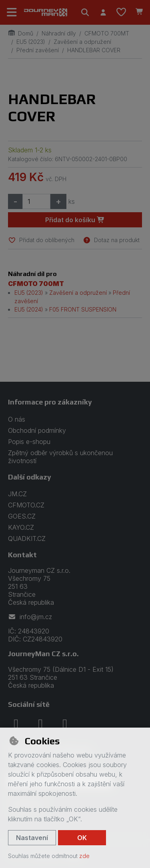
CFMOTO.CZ (26, 505)
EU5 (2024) (29, 309)
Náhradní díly (59, 33)
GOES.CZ (22, 516)
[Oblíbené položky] (121, 12)
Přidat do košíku (75, 220)
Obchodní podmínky (37, 430)
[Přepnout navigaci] (12, 12)
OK (82, 838)
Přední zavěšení (38, 50)
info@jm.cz (30, 617)
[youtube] (65, 724)
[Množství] (36, 201)
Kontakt (22, 555)
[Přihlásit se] (103, 12)
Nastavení (32, 838)
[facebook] (16, 724)
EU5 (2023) (31, 42)
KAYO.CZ (21, 527)
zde (84, 856)
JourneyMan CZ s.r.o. (43, 654)
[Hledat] (85, 12)
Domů (21, 33)
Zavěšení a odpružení (82, 42)
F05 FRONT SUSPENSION (83, 309)
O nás (17, 419)
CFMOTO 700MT (107, 33)
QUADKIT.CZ (27, 539)
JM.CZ (17, 494)
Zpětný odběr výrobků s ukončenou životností (60, 457)
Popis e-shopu (29, 442)
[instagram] (40, 724)
